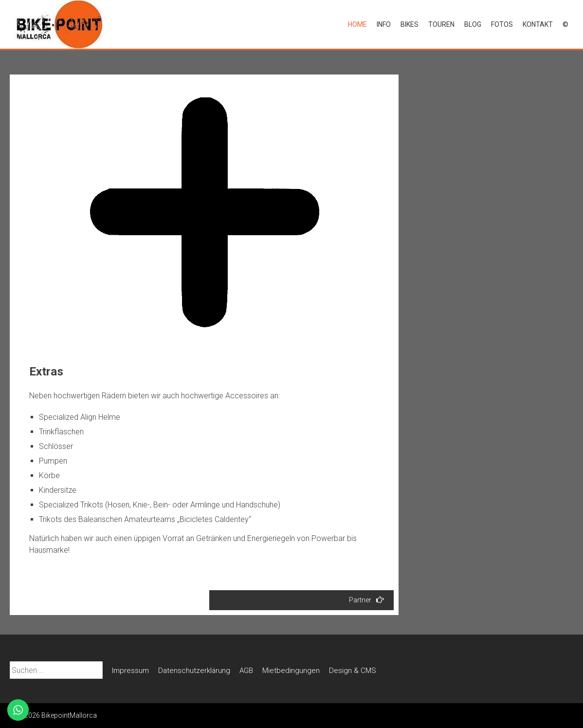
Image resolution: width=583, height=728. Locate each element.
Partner (366, 600)
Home (357, 24)
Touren (441, 24)
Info (384, 24)
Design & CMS (353, 671)
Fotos (502, 24)
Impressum (130, 671)
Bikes (410, 24)
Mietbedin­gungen (291, 671)
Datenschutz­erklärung (194, 671)
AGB (246, 671)
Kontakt (538, 24)
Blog (473, 24)
